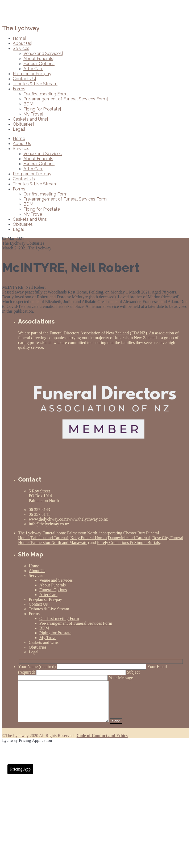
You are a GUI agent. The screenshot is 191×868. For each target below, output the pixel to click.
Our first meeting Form (45, 194)
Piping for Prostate (42, 209)
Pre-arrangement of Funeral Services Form (65, 199)
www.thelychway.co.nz (49, 519)
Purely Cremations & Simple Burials (128, 542)
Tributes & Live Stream (35, 184)
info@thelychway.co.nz (49, 524)
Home (19, 139)
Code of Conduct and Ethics (102, 744)
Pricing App (20, 777)
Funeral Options (39, 164)
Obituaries (23, 224)
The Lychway (21, 28)
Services (21, 149)
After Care (33, 169)
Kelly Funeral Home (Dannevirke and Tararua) (110, 538)
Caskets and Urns (30, 219)
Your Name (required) (83, 667)
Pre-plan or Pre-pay (32, 174)
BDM (28, 204)
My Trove (33, 214)
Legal (18, 229)
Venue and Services (43, 154)
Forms (19, 189)
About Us (22, 144)
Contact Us (24, 179)
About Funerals (38, 159)
